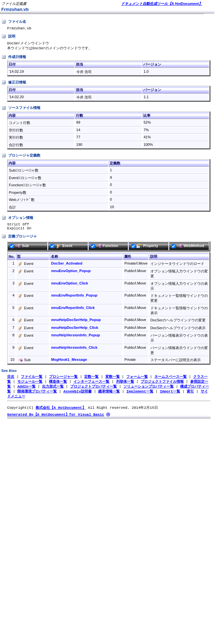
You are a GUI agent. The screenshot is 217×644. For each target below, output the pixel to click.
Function (104, 249)
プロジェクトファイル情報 (162, 385)
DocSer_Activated (67, 267)
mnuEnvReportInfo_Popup (74, 299)
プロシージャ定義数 (21, 157)
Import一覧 (170, 396)
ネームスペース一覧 (170, 380)
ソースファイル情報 (21, 110)
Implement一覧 (140, 396)
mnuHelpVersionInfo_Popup (76, 339)
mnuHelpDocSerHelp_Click (75, 331)
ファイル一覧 (32, 380)
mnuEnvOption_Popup (71, 274)
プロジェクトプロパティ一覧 (93, 391)
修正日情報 (14, 84)
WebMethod (188, 249)
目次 (11, 380)
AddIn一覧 (26, 391)
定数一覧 (91, 380)
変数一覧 (113, 380)
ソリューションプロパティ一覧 (148, 391)
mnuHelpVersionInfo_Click (74, 351)
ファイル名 (14, 22)
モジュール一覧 (30, 385)
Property (145, 249)
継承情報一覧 (109, 396)
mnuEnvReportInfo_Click (73, 311)
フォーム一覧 (137, 380)
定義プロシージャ (19, 240)
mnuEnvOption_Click (70, 287)
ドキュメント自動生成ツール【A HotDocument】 (162, 4)
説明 (8, 38)
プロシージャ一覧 (63, 380)
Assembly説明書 (77, 396)
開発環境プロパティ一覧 (37, 396)
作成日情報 (14, 59)
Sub (19, 249)
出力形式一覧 (53, 391)
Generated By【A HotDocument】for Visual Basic (56, 420)
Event (61, 249)
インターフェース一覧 (91, 385)
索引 (190, 396)
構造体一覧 (58, 385)
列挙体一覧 (125, 385)
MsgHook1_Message (69, 363)
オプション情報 (17, 220)
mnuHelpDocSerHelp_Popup (76, 323)
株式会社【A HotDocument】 (61, 413)
